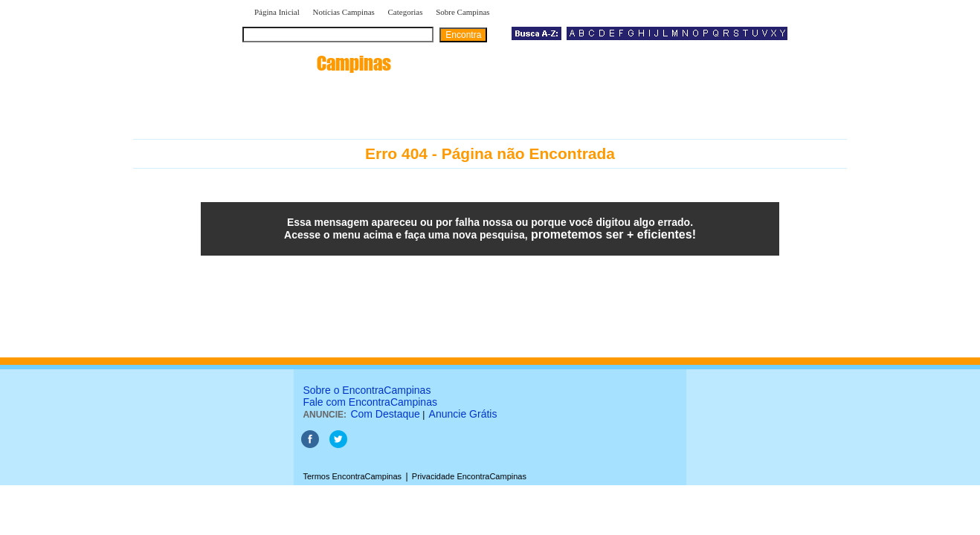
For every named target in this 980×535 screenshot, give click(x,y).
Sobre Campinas (462, 12)
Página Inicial (277, 12)
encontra (320, 63)
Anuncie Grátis (463, 414)
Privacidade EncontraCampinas (469, 476)
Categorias (405, 12)
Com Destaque (385, 414)
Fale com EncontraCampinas (370, 402)
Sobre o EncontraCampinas (367, 390)
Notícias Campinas (343, 12)
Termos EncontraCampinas (352, 476)
